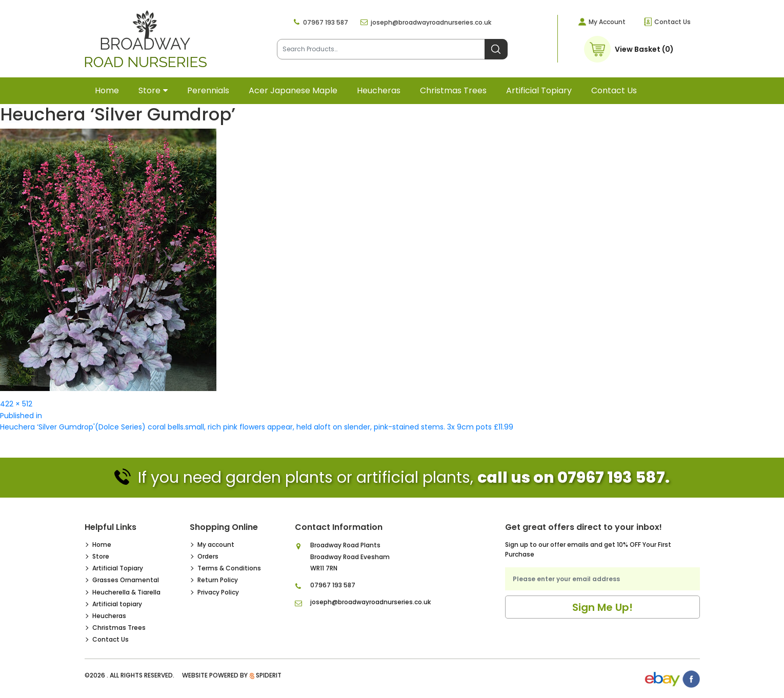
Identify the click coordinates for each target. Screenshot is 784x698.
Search (496, 49)
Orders (208, 556)
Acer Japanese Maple (293, 90)
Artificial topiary (539, 90)
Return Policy (218, 580)
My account (216, 545)
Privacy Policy (218, 592)
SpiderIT (269, 675)
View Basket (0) (644, 49)
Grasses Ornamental (126, 580)
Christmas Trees (453, 90)
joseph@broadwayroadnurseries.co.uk (431, 22)
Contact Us (672, 22)
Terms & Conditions (229, 568)
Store (149, 90)
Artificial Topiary (118, 568)
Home (107, 90)
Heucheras (379, 90)
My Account (607, 22)
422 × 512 (16, 404)
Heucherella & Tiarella (126, 592)
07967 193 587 (326, 22)
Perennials (208, 90)
